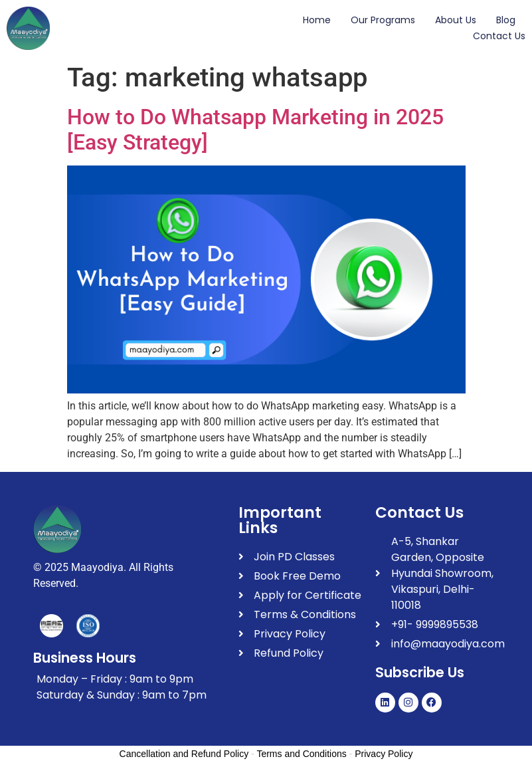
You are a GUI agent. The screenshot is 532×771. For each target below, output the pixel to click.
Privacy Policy (384, 754)
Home (317, 20)
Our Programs (383, 20)
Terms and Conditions (301, 754)
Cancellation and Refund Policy (184, 754)
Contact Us (499, 36)
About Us (456, 20)
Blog (506, 20)
